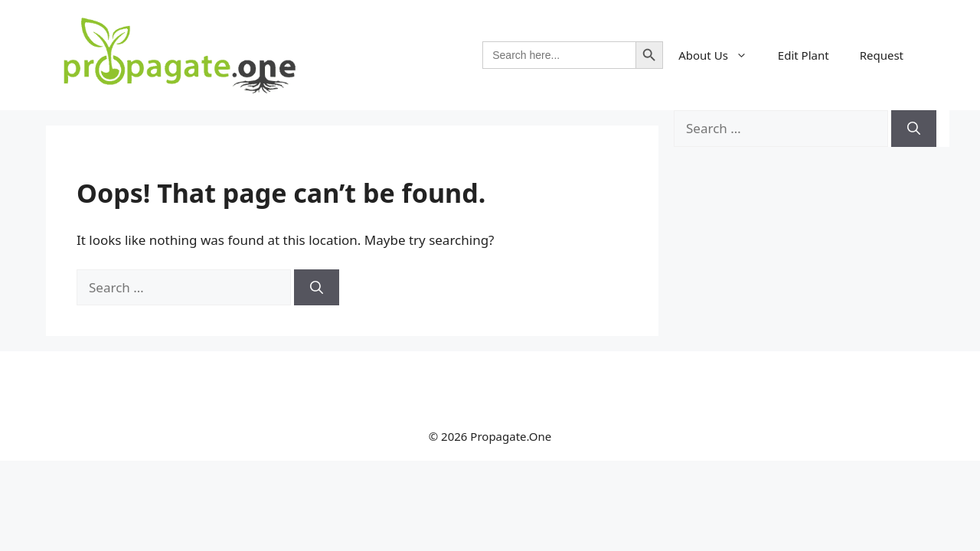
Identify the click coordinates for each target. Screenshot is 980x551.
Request (882, 55)
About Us (720, 55)
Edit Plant (804, 55)
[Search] (317, 288)
